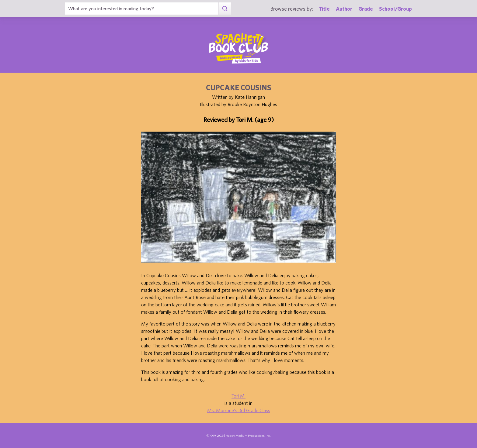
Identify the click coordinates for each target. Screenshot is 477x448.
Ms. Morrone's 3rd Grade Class (239, 410)
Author (344, 9)
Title (324, 9)
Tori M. (238, 396)
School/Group (395, 9)
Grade (366, 9)
